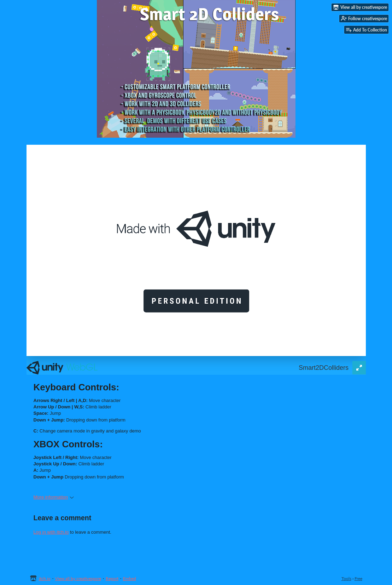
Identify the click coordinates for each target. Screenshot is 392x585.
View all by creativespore (78, 578)
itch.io (45, 578)
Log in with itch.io (51, 532)
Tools (346, 578)
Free (358, 578)
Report (112, 578)
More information (54, 497)
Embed (130, 578)
